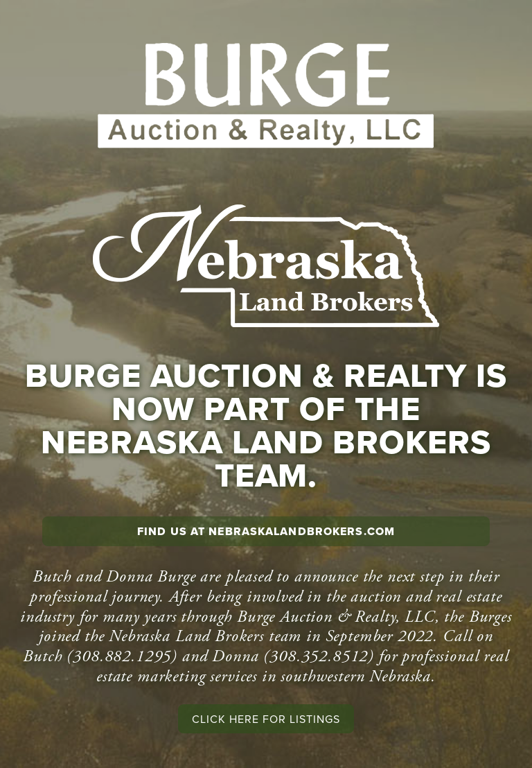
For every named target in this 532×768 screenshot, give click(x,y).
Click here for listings (266, 719)
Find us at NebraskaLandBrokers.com (266, 531)
